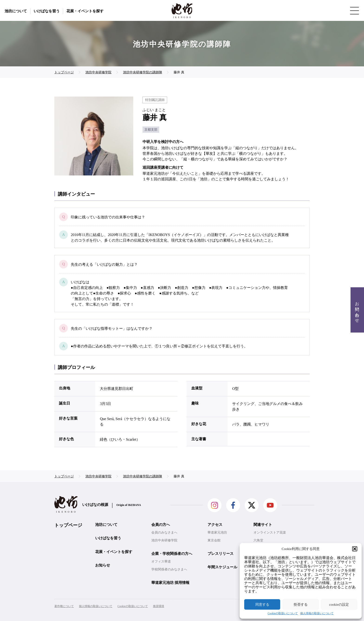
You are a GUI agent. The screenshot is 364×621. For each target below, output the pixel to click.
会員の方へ (161, 525)
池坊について (16, 11)
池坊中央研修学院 (164, 540)
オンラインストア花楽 (270, 532)
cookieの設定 (339, 605)
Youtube (270, 505)
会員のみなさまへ (164, 532)
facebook (233, 505)
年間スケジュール (222, 567)
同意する (262, 605)
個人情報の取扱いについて (317, 613)
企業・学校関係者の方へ (172, 554)
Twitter (252, 505)
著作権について (64, 606)
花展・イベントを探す (85, 11)
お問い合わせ (357, 310)
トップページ (68, 525)
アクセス (215, 525)
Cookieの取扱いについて (283, 613)
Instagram (214, 505)
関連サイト (263, 525)
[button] (355, 549)
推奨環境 (159, 606)
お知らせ (103, 565)
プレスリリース (221, 554)
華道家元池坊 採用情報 (170, 583)
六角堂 (258, 540)
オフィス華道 (161, 561)
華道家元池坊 (217, 532)
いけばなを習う (47, 11)
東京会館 (214, 540)
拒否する (301, 605)
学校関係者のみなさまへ (169, 569)
